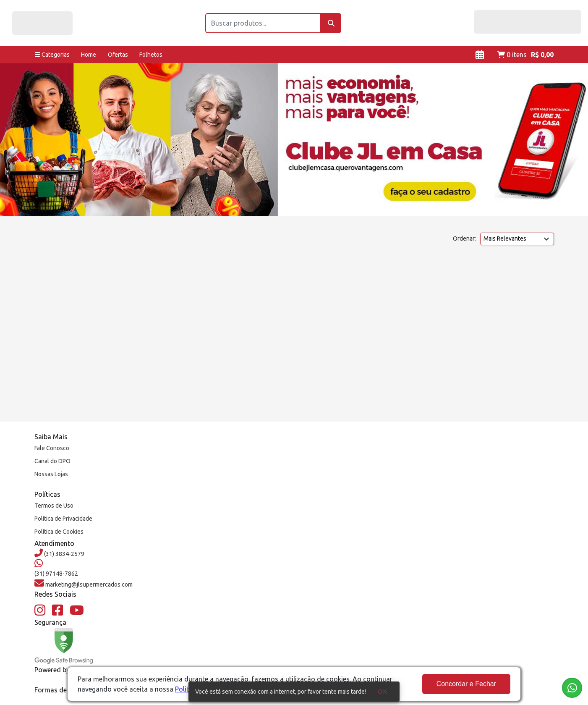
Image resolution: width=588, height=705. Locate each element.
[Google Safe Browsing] (64, 646)
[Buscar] (331, 23)
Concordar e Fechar (466, 684)
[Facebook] (57, 611)
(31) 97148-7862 (56, 574)
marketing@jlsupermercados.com (88, 584)
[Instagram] (40, 611)
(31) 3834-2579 (64, 554)
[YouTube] (77, 611)
